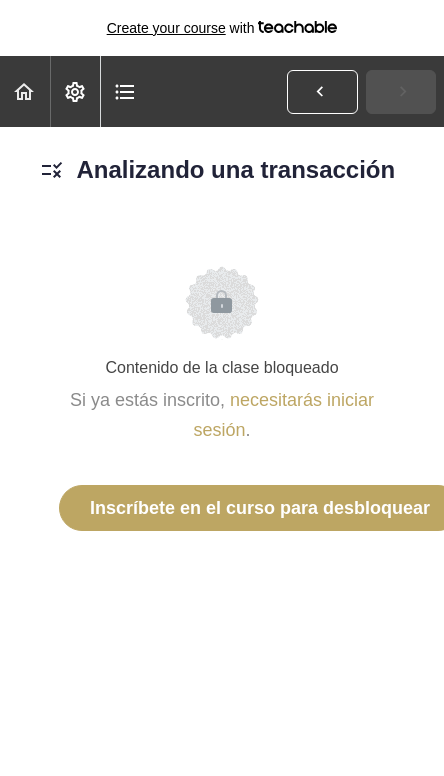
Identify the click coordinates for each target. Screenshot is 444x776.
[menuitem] (75, 91)
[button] (25, 91)
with (222, 28)
